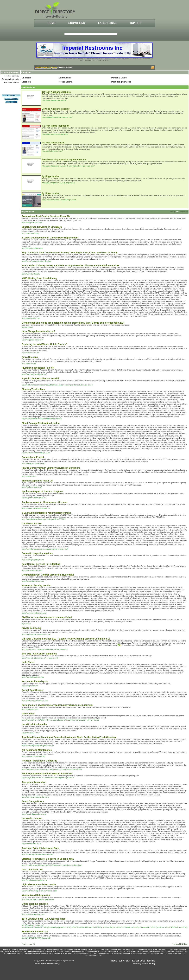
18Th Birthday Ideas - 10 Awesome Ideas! (44, 919)
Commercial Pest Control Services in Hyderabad (48, 575)
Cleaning (26, 82)
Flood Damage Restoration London (41, 423)
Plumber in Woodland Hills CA (38, 368)
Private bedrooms (31, 628)
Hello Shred (28, 662)
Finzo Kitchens (30, 357)
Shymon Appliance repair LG (37, 481)
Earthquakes (65, 78)
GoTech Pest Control (53, 143)
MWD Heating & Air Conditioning (39, 278)
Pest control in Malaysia (35, 681)
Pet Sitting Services (121, 82)
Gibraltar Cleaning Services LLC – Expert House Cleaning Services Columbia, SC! (66, 639)
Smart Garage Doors (33, 801)
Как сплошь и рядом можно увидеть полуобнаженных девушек (57, 705)
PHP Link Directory (148, 964)
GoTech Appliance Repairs (56, 92)
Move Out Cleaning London (37, 585)
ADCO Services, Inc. (33, 870)
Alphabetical (184, 212)
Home (51, 23)
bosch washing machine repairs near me (64, 160)
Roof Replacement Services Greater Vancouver (47, 774)
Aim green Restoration (34, 782)
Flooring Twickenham (33, 389)
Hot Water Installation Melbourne (39, 761)
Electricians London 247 (35, 932)
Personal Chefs (119, 78)
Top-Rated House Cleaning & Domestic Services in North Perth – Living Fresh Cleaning (69, 737)
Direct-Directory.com (43, 68)
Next (185, 944)
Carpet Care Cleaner (33, 690)
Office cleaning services (35, 904)
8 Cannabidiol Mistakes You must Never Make (46, 513)
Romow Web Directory (51, 964)
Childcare (27, 78)
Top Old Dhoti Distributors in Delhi (40, 378)
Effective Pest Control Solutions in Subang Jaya (48, 859)
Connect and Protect (33, 457)
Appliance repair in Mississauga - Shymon (45, 502)
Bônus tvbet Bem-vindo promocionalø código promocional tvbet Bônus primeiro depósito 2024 (73, 323)
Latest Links (107, 23)
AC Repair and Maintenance (37, 750)
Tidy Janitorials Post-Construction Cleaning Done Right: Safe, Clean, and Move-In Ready (70, 253)
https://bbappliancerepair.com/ (38, 331)
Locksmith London (32, 818)
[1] (180, 944)
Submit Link (77, 23)
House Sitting (66, 82)
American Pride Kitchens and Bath (40, 848)
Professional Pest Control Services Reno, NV (46, 216)
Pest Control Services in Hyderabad (41, 564)
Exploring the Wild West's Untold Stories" (44, 344)
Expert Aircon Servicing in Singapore (42, 227)
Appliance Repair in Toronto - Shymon (42, 491)
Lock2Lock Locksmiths (34, 724)
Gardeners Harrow (32, 524)
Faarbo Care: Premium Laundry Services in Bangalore (51, 468)
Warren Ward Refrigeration (36, 895)
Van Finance (28, 714)
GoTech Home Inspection (56, 126)
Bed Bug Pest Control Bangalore (39, 654)
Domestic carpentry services (37, 553)
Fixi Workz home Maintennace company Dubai (47, 617)
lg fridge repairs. (51, 193)
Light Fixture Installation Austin (39, 884)
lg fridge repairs (51, 176)
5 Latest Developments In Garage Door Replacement (50, 238)
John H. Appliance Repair (56, 109)
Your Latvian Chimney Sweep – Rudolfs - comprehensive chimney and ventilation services (71, 265)
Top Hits (135, 23)
